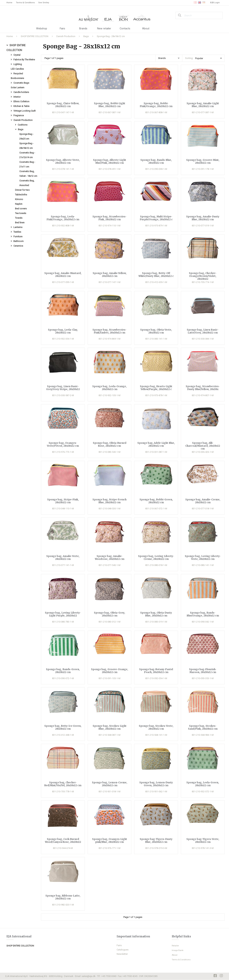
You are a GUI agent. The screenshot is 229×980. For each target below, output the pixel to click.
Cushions (23, 128)
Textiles (17, 239)
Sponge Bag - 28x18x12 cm (111, 36)
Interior (17, 99)
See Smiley (44, 3)
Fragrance (19, 118)
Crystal (17, 55)
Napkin (19, 210)
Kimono (19, 205)
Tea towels (21, 220)
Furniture (18, 244)
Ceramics (18, 254)
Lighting (18, 65)
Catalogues (123, 950)
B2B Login (215, 3)
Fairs (62, 29)
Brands (83, 29)
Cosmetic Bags (21, 84)
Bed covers (21, 215)
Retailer (176, 946)
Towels (19, 225)
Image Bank (178, 950)
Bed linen (20, 230)
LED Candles (17, 70)
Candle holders (21, 94)
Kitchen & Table (21, 109)
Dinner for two (22, 196)
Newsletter (122, 954)
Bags (86, 36)
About (146, 29)
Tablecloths (21, 200)
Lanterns (18, 234)
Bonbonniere (17, 80)
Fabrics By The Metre (24, 60)
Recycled (18, 75)
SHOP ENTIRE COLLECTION (35, 36)
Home (9, 3)
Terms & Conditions (25, 3)
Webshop (42, 29)
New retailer (104, 29)
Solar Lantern (18, 89)
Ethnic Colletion (21, 104)
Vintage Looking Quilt (25, 113)
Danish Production (66, 36)
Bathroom (19, 249)
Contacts (125, 29)
